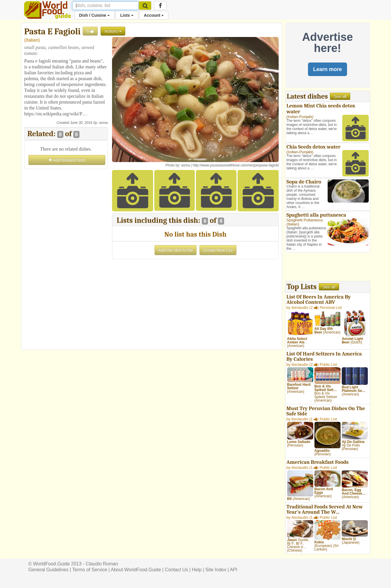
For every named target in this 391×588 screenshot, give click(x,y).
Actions (113, 31)
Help (197, 570)
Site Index (216, 570)
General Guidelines (49, 570)
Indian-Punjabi (300, 117)
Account (154, 15)
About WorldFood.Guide (136, 570)
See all (340, 96)
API (233, 570)
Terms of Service (90, 570)
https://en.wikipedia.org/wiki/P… (56, 114)
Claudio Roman (102, 564)
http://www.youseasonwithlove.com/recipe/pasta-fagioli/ (236, 165)
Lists (127, 15)
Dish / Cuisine (94, 15)
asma (103, 123)
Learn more (327, 69)
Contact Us (176, 570)
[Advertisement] (66, 259)
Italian (32, 40)
